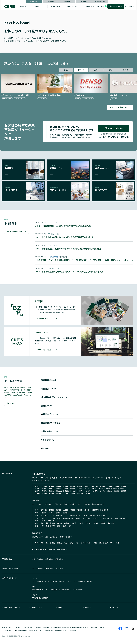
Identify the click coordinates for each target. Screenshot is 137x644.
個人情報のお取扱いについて (80, 628)
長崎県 (51, 493)
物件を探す (6, 474)
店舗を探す (36, 533)
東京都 (87, 486)
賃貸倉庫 (51, 2)
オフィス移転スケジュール (62, 581)
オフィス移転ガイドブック (41, 581)
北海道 (37, 486)
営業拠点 (113, 607)
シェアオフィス (98, 478)
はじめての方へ (89, 6)
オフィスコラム (38, 559)
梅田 (88, 543)
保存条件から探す (66, 478)
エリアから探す (38, 478)
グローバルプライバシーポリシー (12, 628)
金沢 (48, 543)
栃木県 (124, 486)
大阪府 (108, 489)
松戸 (55, 520)
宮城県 (44, 486)
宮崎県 (73, 493)
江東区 (58, 510)
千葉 (36, 518)
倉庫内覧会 (49, 569)
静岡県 (51, 489)
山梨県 (73, 489)
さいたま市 (44, 515)
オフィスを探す (38, 474)
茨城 (42, 523)
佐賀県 (44, 493)
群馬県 (37, 489)
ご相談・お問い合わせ (10, 607)
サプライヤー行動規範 (97, 628)
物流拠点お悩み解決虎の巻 (60, 590)
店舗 (111, 70)
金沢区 (66, 513)
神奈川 (37, 513)
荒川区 (80, 510)
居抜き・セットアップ (113, 478)
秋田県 (66, 486)
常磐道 (78, 518)
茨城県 (116, 486)
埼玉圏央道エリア (75, 515)
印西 (55, 518)
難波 (101, 543)
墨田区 (73, 510)
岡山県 (74, 491)
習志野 (43, 520)
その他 (126, 70)
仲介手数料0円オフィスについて (55, 397)
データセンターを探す (57, 549)
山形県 (73, 486)
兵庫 (53, 526)
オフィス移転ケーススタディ (83, 581)
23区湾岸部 (95, 510)
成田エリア (87, 518)
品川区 (87, 510)
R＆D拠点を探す (38, 549)
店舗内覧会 (59, 569)
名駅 (83, 543)
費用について (47, 406)
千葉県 (109, 486)
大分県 (66, 493)
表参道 (60, 543)
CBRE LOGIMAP (77, 590)
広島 (64, 526)
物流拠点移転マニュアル (41, 590)
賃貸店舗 (67, 2)
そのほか (45, 448)
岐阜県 (58, 489)
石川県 (80, 489)
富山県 (87, 489)
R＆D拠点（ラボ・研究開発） (42, 480)
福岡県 (37, 493)
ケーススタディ (72, 6)
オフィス (81, 70)
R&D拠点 (84, 2)
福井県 (94, 489)
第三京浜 (111, 523)
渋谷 (71, 543)
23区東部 (105, 510)
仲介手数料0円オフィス (82, 478)
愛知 (48, 526)
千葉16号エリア (107, 518)
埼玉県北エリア (95, 515)
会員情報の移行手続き (51, 423)
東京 (36, 510)
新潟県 (101, 489)
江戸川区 (44, 510)
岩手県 (58, 486)
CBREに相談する (114, 128)
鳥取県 (81, 491)
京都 (59, 526)
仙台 (42, 543)
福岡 (70, 526)
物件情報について (49, 389)
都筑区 (58, 513)
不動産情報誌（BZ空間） (41, 598)
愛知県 (44, 489)
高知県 (124, 491)
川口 (52, 515)
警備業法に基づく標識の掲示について (55, 630)
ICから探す (49, 504)
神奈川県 (95, 486)
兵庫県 (115, 489)
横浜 (77, 543)
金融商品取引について (36, 630)
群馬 (53, 523)
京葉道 (74, 523)
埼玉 (36, 515)
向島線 (67, 523)
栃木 (48, 523)
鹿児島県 (80, 493)
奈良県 (44, 491)
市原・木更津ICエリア (122, 518)
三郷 (86, 515)
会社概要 (59, 607)
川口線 (60, 523)
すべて (66, 70)
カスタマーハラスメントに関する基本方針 (14, 630)
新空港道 (89, 523)
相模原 (44, 513)
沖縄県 (88, 493)
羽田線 (103, 523)
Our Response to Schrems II (32, 628)
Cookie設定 (72, 631)
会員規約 (86, 607)
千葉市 (43, 518)
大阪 (42, 526)
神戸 (112, 543)
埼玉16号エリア (62, 515)
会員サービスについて (51, 414)
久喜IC (105, 515)
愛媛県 (116, 491)
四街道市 (96, 518)
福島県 (80, 486)
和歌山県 (59, 491)
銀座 (53, 543)
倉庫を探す (36, 500)
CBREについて (48, 440)
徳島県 (109, 491)
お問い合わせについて (51, 431)
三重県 (51, 491)
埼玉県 (102, 486)
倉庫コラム (49, 559)
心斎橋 (94, 543)
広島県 (67, 491)
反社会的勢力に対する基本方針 (60, 628)
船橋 (36, 520)
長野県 (66, 489)
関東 (36, 523)
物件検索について (49, 380)
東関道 (81, 523)
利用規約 (46, 628)
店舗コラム (59, 559)
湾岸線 (96, 523)
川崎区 (51, 513)
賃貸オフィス (34, 2)
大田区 (66, 510)
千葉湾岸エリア (68, 518)
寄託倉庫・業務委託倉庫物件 (94, 504)
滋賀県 (37, 491)
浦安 (49, 520)
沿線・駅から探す (51, 478)
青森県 (51, 486)
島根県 (88, 491)
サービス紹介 (56, 6)
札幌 (36, 543)
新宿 (66, 543)
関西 (36, 526)
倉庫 (96, 70)
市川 (49, 518)
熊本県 (58, 493)
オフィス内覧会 (38, 569)
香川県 (102, 491)
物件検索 (23, 6)
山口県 (95, 491)
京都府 (122, 489)
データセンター (100, 2)
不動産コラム (39, 6)
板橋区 (51, 510)
